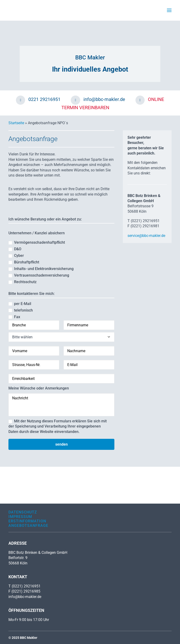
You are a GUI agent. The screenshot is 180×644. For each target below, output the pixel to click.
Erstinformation (27, 521)
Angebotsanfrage (28, 526)
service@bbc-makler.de (146, 236)
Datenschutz (23, 512)
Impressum (20, 517)
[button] (169, 10)
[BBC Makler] (17, 10)
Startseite (16, 123)
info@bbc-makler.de (25, 597)
